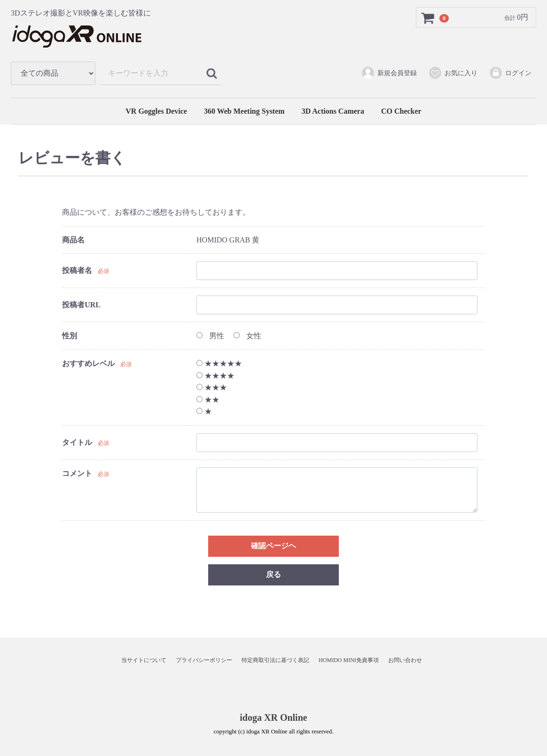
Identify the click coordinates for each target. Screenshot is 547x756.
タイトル (77, 442)
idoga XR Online (273, 717)
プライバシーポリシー (204, 660)
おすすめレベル (88, 363)
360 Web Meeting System (244, 111)
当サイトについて (144, 660)
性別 (70, 336)
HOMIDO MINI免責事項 (349, 660)
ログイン (510, 73)
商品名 (73, 240)
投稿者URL (81, 305)
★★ (208, 400)
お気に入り (453, 73)
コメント (77, 473)
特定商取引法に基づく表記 (275, 660)
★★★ (212, 387)
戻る (273, 574)
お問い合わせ (405, 660)
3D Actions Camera (333, 111)
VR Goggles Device (156, 111)
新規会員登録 (389, 73)
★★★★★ (219, 363)
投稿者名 (77, 271)
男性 (210, 336)
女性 (247, 336)
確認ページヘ (273, 546)
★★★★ (215, 376)
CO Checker (401, 111)
